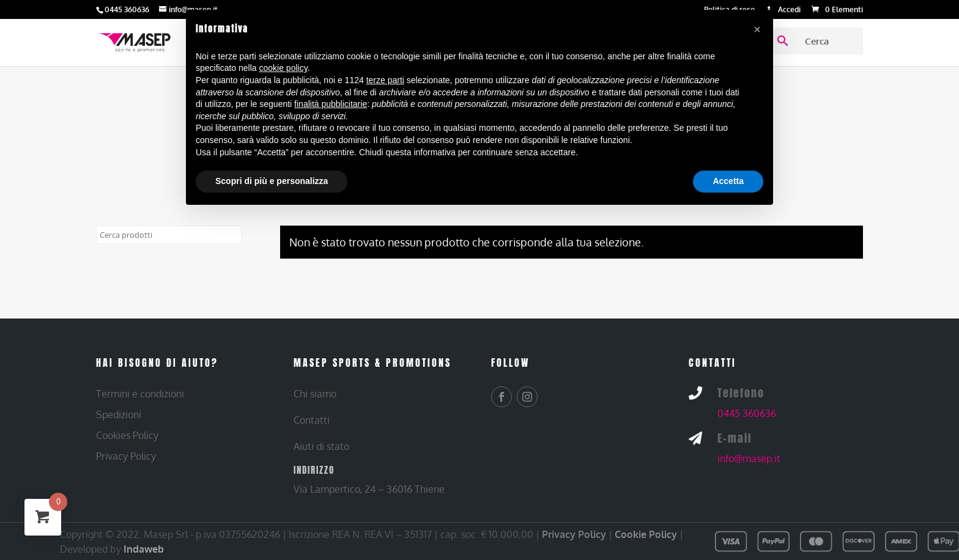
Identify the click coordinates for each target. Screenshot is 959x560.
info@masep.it (749, 459)
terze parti (385, 80)
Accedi (789, 10)
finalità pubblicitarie (331, 104)
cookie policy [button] (283, 68)
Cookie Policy (646, 534)
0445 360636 (747, 413)
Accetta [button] (728, 181)
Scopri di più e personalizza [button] (272, 181)
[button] (757, 29)
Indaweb (144, 549)
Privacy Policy (574, 534)
